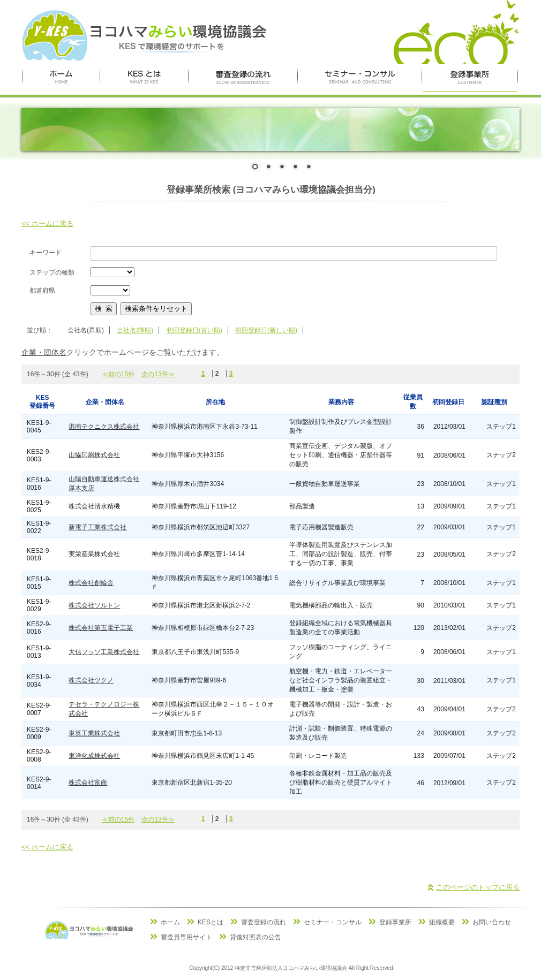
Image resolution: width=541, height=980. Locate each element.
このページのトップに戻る (478, 887)
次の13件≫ (158, 374)
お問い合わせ (492, 922)
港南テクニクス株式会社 (104, 427)
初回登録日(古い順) (194, 330)
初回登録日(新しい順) (266, 330)
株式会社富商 (88, 783)
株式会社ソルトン (94, 605)
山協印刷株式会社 (94, 455)
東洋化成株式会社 (94, 756)
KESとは (211, 922)
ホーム (170, 922)
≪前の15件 (118, 374)
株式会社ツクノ (91, 680)
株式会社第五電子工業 (101, 628)
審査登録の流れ (264, 922)
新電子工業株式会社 (97, 527)
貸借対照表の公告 (256, 937)
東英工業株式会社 (94, 733)
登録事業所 (395, 922)
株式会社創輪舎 (91, 583)
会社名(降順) (135, 330)
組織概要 (442, 922)
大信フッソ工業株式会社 (104, 652)
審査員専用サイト (186, 937)
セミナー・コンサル (333, 922)
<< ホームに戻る (47, 223)
